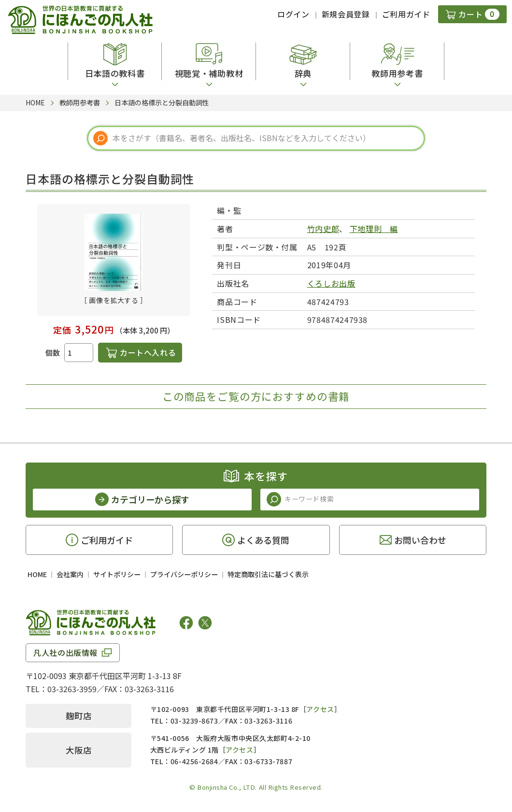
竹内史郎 (323, 229)
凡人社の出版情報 (65, 652)
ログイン (293, 14)
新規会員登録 (346, 14)
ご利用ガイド (406, 14)
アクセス (320, 709)
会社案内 (70, 574)
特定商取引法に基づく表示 (268, 574)
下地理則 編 (374, 229)
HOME (37, 574)
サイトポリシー (117, 574)
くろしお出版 (331, 283)
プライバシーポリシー (184, 574)
